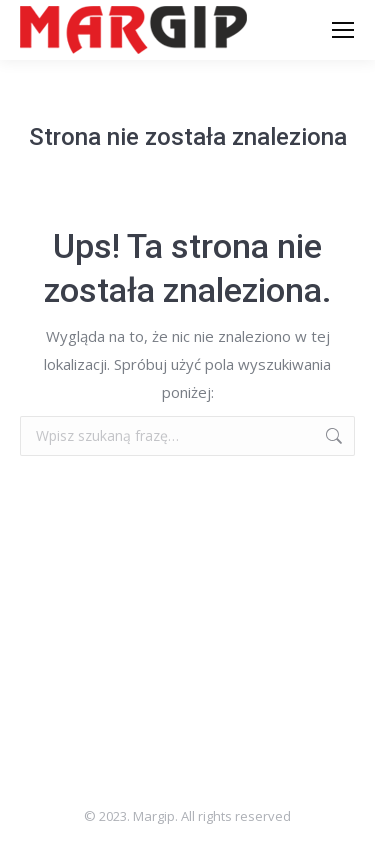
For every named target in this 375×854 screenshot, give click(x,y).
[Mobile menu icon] (343, 30)
